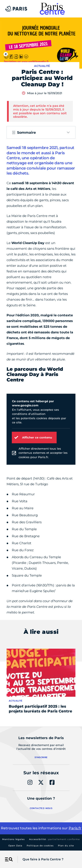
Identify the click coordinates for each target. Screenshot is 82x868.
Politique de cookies (40, 846)
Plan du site (66, 846)
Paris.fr (75, 828)
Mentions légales (13, 839)
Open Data (15, 846)
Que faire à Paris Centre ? (43, 859)
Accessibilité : (54, 839)
